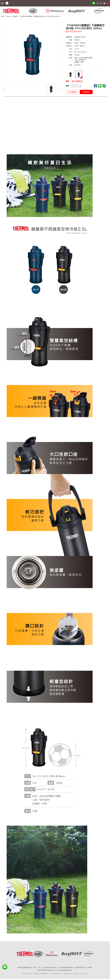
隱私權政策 (67, 974)
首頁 (2, 16)
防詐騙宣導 (84, 974)
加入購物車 (72, 92)
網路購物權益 (57, 974)
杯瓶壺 (15, 16)
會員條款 (76, 974)
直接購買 (86, 92)
